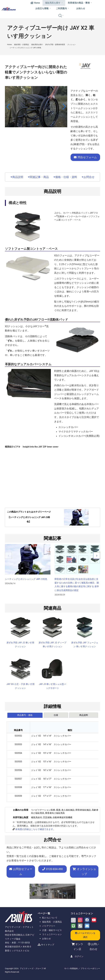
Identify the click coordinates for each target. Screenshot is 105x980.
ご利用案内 (62, 8)
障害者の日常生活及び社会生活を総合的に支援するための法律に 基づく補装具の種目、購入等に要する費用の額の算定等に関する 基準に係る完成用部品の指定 (77, 585)
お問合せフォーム (21, 871)
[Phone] (80, 926)
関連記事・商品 (38, 177)
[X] (73, 920)
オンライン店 (78, 947)
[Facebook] (87, 920)
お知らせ (81, 8)
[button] (35, 124)
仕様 (56, 715)
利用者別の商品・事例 (80, 3)
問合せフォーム (85, 157)
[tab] (25, 715)
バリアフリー (49, 926)
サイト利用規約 (71, 968)
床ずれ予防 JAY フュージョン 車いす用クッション (85, 645)
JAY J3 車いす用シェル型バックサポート (52, 686)
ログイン (79, 956)
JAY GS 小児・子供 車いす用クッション (20, 686)
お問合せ (88, 177)
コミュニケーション (52, 934)
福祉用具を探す (54, 3)
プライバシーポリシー (90, 968)
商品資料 (84, 715)
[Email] (87, 926)
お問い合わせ (94, 947)
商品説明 (17, 177)
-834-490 (52, 869)
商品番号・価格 (25, 715)
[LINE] (73, 926)
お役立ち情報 (43, 8)
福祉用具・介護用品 (21, 45)
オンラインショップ (84, 871)
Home (35, 3)
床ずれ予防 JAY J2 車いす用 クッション (20, 645)
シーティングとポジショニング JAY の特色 (25, 48)
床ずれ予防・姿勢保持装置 (55, 45)
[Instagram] (80, 920)
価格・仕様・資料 (65, 177)
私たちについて (50, 918)
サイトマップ (48, 945)
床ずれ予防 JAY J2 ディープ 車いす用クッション (52, 645)
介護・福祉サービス (52, 930)
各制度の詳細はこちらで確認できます (34, 829)
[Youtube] (94, 920)
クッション (72, 45)
